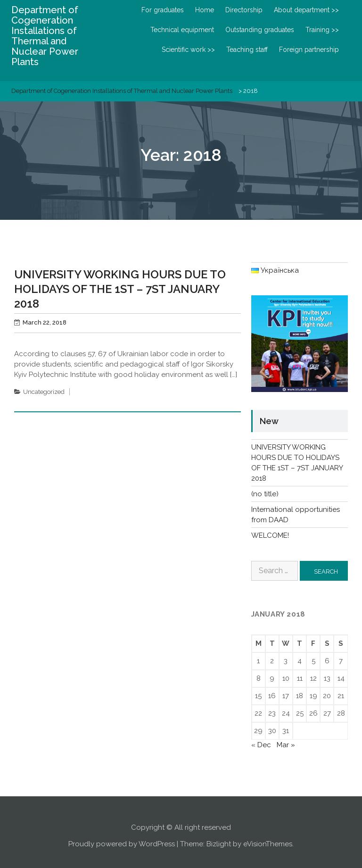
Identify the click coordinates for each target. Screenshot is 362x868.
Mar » (286, 745)
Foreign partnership (309, 50)
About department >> (306, 10)
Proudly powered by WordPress (122, 844)
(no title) (265, 494)
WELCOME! (270, 535)
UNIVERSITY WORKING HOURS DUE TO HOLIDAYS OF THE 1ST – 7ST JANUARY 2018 (120, 289)
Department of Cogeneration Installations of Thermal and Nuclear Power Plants (45, 36)
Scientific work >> (188, 50)
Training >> (322, 30)
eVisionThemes (268, 844)
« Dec (261, 745)
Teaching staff (247, 50)
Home (205, 10)
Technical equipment (182, 30)
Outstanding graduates (260, 30)
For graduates (163, 10)
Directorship (244, 10)
